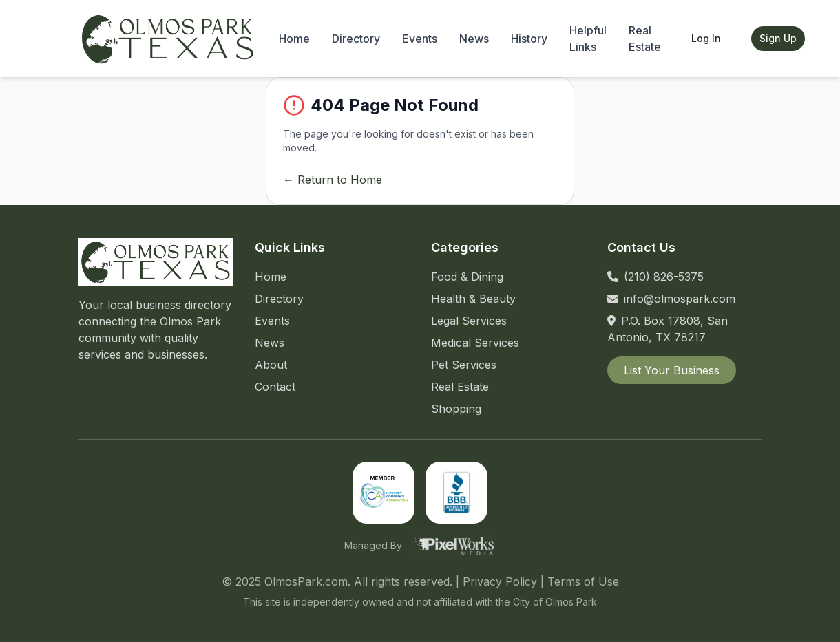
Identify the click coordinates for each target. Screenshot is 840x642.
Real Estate (645, 39)
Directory (356, 39)
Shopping (456, 409)
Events (420, 39)
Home (294, 39)
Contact (275, 387)
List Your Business (672, 370)
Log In (706, 38)
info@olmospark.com (680, 299)
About (271, 365)
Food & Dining (467, 277)
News (474, 39)
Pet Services (464, 365)
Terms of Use (583, 581)
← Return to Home (333, 180)
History (529, 39)
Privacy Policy (500, 581)
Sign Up (778, 38)
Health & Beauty (473, 299)
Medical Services (475, 343)
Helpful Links (588, 39)
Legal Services (469, 321)
